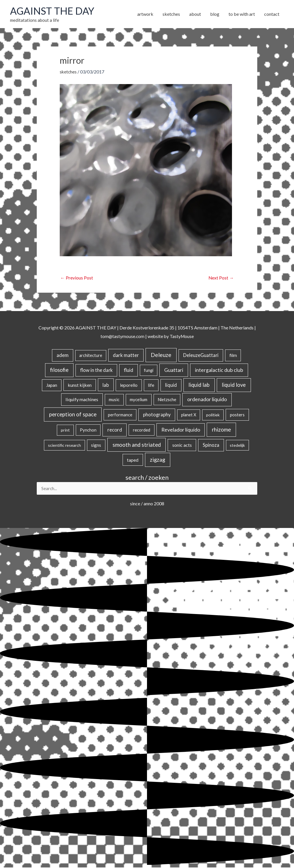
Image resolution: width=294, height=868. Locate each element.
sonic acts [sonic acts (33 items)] (182, 445)
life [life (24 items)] (151, 385)
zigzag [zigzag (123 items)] (157, 460)
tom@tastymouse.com (122, 336)
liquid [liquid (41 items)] (171, 385)
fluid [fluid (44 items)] (128, 370)
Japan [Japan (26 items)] (52, 385)
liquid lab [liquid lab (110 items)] (199, 385)
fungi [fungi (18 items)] (149, 370)
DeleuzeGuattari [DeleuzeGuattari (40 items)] (201, 355)
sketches (68, 72)
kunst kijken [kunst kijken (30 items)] (80, 385)
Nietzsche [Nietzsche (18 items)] (167, 400)
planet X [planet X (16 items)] (189, 415)
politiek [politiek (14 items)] (213, 415)
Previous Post (77, 278)
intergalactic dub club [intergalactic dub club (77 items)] (219, 370)
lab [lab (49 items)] (106, 385)
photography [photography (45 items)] (157, 415)
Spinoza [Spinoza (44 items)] (211, 445)
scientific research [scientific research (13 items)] (64, 445)
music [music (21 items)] (114, 400)
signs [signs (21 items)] (96, 445)
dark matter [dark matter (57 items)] (126, 355)
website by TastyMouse (171, 336)
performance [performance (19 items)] (120, 415)
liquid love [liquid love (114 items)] (234, 385)
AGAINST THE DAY (53, 11)
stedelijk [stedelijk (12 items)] (237, 445)
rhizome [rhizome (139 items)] (221, 430)
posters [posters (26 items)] (237, 415)
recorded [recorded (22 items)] (142, 430)
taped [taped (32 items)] (133, 460)
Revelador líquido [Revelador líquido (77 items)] (181, 430)
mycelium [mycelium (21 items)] (139, 400)
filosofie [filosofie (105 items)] (59, 370)
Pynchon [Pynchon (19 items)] (88, 430)
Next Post (221, 278)
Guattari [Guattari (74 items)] (174, 370)
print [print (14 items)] (65, 430)
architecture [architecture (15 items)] (91, 356)
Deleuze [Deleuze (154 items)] (161, 355)
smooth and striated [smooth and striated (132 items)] (137, 445)
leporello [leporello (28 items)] (129, 385)
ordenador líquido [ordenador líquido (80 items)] (207, 400)
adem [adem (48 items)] (63, 356)
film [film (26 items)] (233, 356)
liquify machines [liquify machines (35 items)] (82, 400)
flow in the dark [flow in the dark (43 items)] (96, 370)
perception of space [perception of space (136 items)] (73, 414)
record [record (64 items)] (115, 430)
